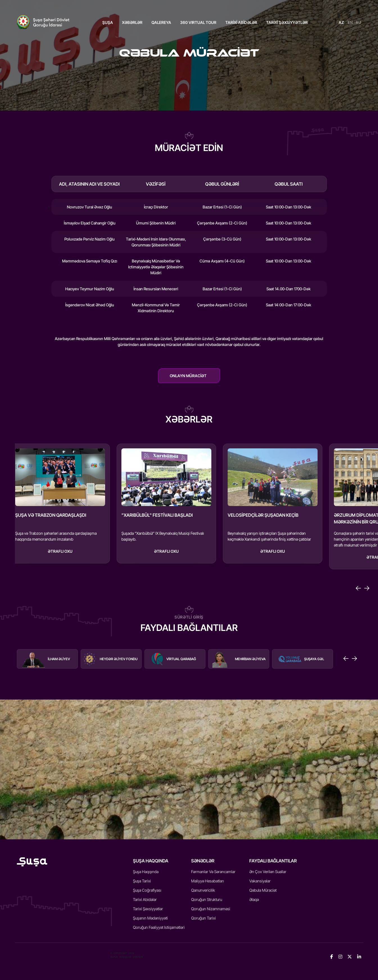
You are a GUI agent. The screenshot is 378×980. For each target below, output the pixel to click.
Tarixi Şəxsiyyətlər (148, 909)
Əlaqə (254, 899)
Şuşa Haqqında (146, 872)
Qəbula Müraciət (263, 890)
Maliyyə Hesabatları (208, 881)
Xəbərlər (132, 22)
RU (358, 22)
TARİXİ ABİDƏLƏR (241, 22)
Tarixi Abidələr (145, 899)
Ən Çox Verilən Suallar (268, 872)
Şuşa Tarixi (142, 881)
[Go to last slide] (358, 588)
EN (350, 22)
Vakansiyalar (260, 881)
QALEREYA (161, 22)
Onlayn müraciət (188, 376)
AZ (341, 22)
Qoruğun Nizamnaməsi (211, 909)
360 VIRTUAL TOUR (198, 22)
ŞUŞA (108, 22)
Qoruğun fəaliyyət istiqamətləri (159, 927)
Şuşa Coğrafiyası (147, 890)
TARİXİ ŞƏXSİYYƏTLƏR (287, 22)
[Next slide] (367, 588)
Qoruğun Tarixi (203, 918)
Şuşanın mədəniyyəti (150, 918)
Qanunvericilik (203, 890)
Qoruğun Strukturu (207, 899)
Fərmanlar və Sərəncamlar (213, 872)
